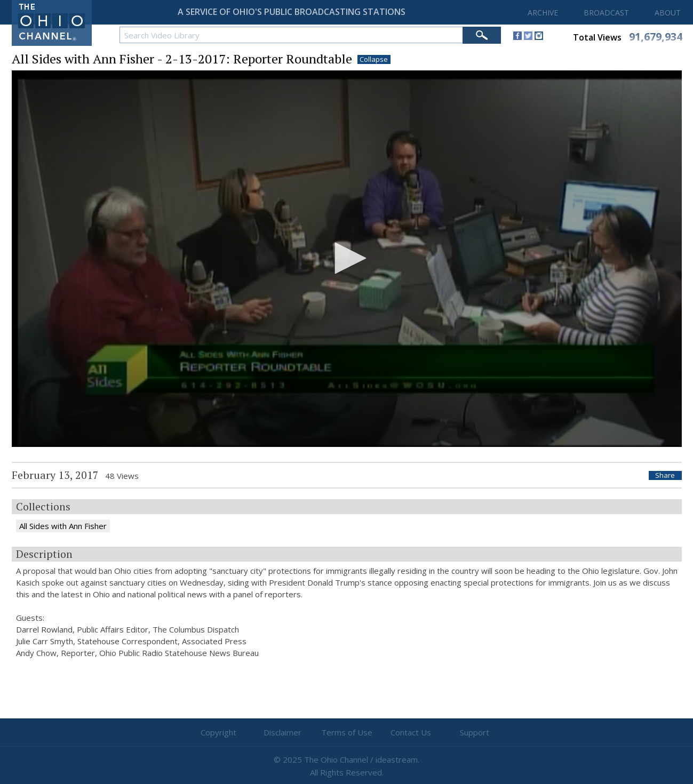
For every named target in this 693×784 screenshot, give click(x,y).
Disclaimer (282, 732)
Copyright (218, 732)
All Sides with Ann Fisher (63, 526)
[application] (347, 259)
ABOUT (668, 13)
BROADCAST (606, 13)
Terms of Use (347, 732)
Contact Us (411, 732)
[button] (347, 258)
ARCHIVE (543, 13)
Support (475, 732)
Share (665, 475)
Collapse (374, 59)
